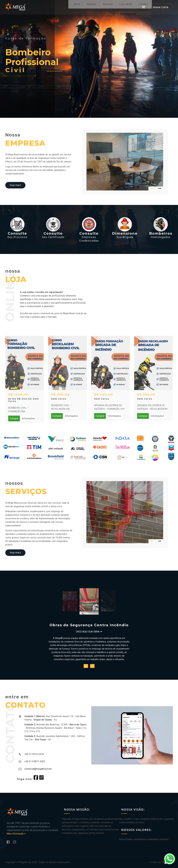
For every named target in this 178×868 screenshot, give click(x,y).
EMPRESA (75, 7)
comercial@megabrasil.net (38, 769)
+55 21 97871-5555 (35, 761)
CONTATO (127, 7)
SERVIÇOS (91, 7)
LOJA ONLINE (109, 7)
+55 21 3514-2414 (34, 754)
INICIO (62, 7)
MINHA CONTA (160, 8)
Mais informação (16, 834)
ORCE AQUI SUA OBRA (89, 632)
